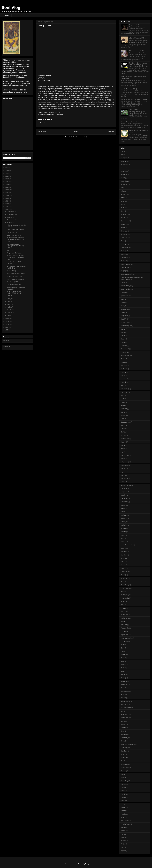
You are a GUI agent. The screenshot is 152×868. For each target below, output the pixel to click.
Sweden (123, 771)
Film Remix (124, 389)
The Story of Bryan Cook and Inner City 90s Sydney (138, 64)
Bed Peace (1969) (13, 282)
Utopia (123, 811)
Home (7, 15)
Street (123, 754)
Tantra (123, 774)
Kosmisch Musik (126, 485)
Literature (124, 498)
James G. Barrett (10, 90)
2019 (7, 187)
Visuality (123, 827)
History (123, 442)
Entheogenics (125, 352)
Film (54, 114)
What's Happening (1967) (15, 276)
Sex (122, 711)
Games (123, 412)
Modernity (124, 532)
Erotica (123, 359)
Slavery (123, 728)
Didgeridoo (124, 316)
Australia (124, 194)
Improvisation (125, 455)
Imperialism (124, 452)
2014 (7, 201)
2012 (7, 206)
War (122, 834)
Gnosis (123, 425)
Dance (123, 302)
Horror (123, 445)
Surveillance (125, 768)
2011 (7, 209)
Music (123, 542)
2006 (7, 330)
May (9, 304)
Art (122, 188)
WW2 (123, 847)
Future (123, 405)
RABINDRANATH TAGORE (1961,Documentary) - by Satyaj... (15, 240)
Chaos (123, 241)
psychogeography (126, 638)
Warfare (123, 837)
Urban (123, 807)
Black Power (125, 221)
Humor (123, 449)
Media (123, 522)
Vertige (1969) (11, 271)
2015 (7, 198)
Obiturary (124, 572)
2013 (7, 204)
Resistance (124, 681)
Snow (123, 731)
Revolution (124, 685)
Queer (123, 651)
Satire (123, 694)
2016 (7, 195)
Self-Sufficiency (126, 708)
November (11, 214)
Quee (123, 648)
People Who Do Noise (14, 253)
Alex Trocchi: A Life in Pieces (16, 274)
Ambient (123, 168)
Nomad (123, 565)
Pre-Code (124, 625)
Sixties (123, 721)
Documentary (125, 326)
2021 (7, 182)
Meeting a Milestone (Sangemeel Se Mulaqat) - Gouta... (16, 246)
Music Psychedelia (127, 545)
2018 (7, 190)
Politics (123, 611)
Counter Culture (47, 114)
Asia (122, 191)
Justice (123, 482)
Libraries (124, 495)
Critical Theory (125, 286)
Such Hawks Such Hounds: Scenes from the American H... (16, 258)
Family (123, 362)
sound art (124, 738)
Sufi (122, 761)
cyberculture (125, 296)
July (9, 299)
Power (123, 621)
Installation (124, 465)
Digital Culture (125, 322)
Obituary (123, 568)
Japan (123, 472)
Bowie (123, 228)
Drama (123, 329)
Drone (123, 336)
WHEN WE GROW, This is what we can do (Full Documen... (15, 294)
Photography (125, 598)
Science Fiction (126, 701)
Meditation (124, 525)
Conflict (123, 261)
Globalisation (125, 422)
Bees (122, 204)
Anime (123, 178)
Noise (123, 562)
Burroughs (124, 234)
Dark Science (133, 110)
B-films (123, 198)
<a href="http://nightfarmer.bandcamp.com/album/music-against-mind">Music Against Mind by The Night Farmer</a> (16, 125)
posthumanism (125, 618)
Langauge (124, 489)
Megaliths (124, 528)
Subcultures (125, 758)
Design (123, 312)
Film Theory (125, 392)
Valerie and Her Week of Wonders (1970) (134, 99)
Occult (123, 575)
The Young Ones (12, 232)
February (10, 313)
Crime (123, 282)
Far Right (124, 369)
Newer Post (42, 132)
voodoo (123, 831)
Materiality (124, 518)
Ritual (123, 688)
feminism (124, 379)
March (9, 310)
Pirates (123, 601)
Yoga (122, 851)
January (10, 315)
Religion (123, 675)
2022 (7, 179)
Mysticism (124, 548)
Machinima (124, 502)
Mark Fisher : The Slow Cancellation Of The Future (138, 38)
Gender (123, 415)
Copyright (124, 271)
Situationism (125, 718)
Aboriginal (124, 158)
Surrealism (124, 764)
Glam (122, 419)
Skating (123, 724)
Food (122, 399)
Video (123, 817)
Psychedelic (125, 635)
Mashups (124, 515)
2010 (7, 319)
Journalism (124, 478)
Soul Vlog (11, 7)
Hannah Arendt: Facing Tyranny (131, 122)
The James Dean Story (14, 285)
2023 (7, 176)
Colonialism (124, 248)
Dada (122, 299)
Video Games (125, 821)
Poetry (123, 608)
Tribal (123, 801)
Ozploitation (125, 578)
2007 (7, 327)
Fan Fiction (124, 366)
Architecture (125, 184)
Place (123, 605)
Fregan (123, 402)
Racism (123, 655)
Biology (123, 218)
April (9, 307)
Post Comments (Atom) (80, 137)
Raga (122, 661)
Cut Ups (123, 292)
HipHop (123, 435)
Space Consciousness (128, 744)
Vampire (123, 814)
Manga (123, 508)
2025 (7, 170)
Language (124, 492)
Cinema (123, 244)
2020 (7, 184)
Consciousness (126, 264)
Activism (123, 161)
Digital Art (124, 319)
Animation (124, 174)
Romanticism (125, 691)
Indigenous (124, 462)
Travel (123, 794)
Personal (124, 592)
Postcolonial (125, 615)
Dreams (123, 332)
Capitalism (124, 238)
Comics (123, 254)
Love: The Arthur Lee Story (15, 279)
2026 (7, 168)
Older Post (111, 132)
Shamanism (125, 714)
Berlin (123, 208)
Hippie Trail (124, 439)
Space (123, 741)
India (122, 459)
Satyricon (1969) (134, 25)
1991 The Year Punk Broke (15, 230)
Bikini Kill (10, 250)
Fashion (123, 376)
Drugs (123, 339)
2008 (7, 324)
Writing (123, 844)
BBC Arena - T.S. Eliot (14, 235)
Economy (124, 346)
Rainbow (124, 665)
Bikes (123, 211)
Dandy (123, 306)
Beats (123, 201)
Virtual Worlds (125, 824)
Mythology (124, 552)
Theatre (123, 788)
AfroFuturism (125, 165)
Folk (122, 396)
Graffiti (123, 432)
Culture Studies (126, 289)
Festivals (124, 382)
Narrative (124, 555)
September (11, 220)
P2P (122, 582)
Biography (124, 214)
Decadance (124, 309)
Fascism (123, 372)
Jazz (122, 475)
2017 (7, 193)
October (10, 217)
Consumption (125, 267)
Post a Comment (45, 123)
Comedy (123, 251)
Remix (123, 678)
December (11, 212)
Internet (123, 469)
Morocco (124, 538)
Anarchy (123, 171)
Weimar (123, 841)
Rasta (123, 668)
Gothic (123, 429)
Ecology (123, 342)
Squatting (124, 748)
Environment (125, 356)
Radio (123, 658)
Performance (125, 588)
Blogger (87, 864)
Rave (122, 671)
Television (124, 784)
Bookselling (124, 224)
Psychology (124, 641)
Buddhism (124, 231)
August (9, 223)
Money (123, 535)
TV (122, 804)
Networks (124, 558)
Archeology (124, 181)
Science (123, 698)
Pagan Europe (125, 585)
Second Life (125, 704)
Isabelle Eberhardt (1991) (129, 89)
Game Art (124, 409)
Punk (122, 645)
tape (122, 778)
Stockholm (124, 751)
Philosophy (124, 595)
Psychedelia (59, 114)
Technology (124, 781)
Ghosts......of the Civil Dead (138, 51)
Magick (123, 505)
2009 (7, 322)
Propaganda (125, 628)
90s (122, 154)
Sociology (124, 734)
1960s (123, 151)
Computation (125, 258)
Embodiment (125, 349)
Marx (122, 512)
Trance (123, 791)
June (9, 302)
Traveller (124, 797)
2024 (7, 173)
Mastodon (6, 340)
